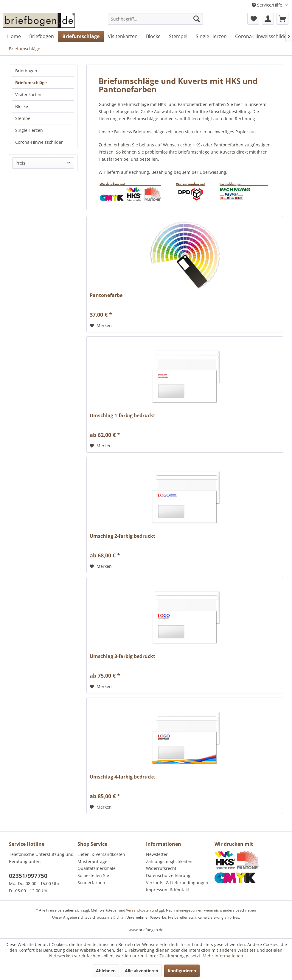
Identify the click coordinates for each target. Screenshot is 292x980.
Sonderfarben (91, 883)
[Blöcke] (153, 36)
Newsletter (157, 854)
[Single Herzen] (211, 36)
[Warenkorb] (282, 19)
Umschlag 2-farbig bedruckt (122, 536)
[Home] (14, 36)
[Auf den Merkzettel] (101, 326)
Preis (20, 163)
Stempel (23, 118)
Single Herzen (29, 130)
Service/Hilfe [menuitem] (268, 5)
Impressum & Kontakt (168, 890)
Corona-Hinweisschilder (39, 142)
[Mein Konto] (268, 19)
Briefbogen (26, 71)
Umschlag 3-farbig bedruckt (122, 656)
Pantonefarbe (106, 295)
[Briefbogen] (42, 36)
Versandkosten (138, 910)
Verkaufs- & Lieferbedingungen (177, 883)
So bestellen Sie (93, 875)
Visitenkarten (28, 94)
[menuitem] (155, 22)
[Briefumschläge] (81, 36)
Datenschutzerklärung (168, 875)
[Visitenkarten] (123, 36)
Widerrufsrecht (161, 868)
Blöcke (22, 106)
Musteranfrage (92, 861)
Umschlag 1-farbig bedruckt (122, 416)
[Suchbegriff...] (155, 19)
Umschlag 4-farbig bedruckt (122, 777)
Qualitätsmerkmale (97, 868)
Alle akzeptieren (142, 971)
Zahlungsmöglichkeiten (169, 861)
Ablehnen (106, 971)
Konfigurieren (182, 971)
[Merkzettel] (253, 19)
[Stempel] (178, 36)
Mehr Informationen (223, 956)
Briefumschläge (31, 83)
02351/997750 (28, 876)
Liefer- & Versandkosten (101, 854)
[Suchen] (197, 19)
